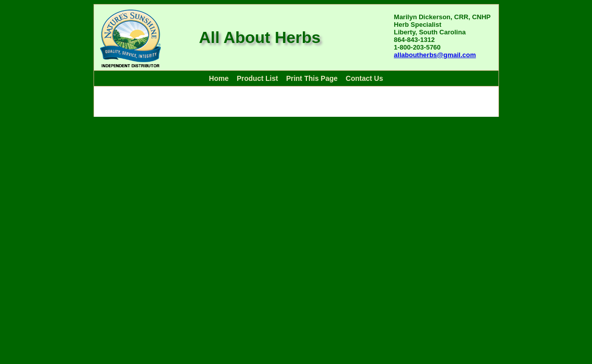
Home (219, 78)
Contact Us (365, 78)
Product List (257, 78)
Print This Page (312, 78)
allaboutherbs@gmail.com (435, 55)
